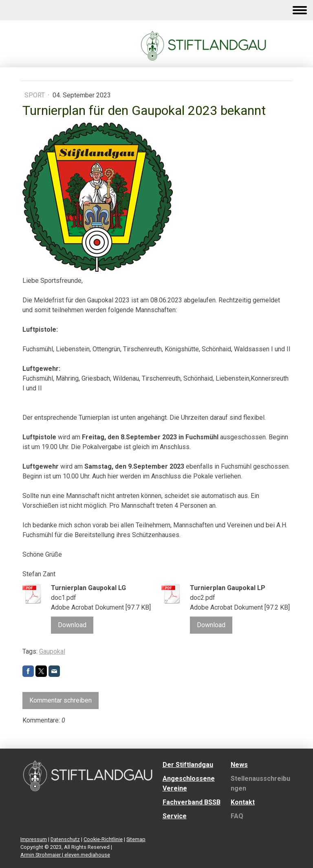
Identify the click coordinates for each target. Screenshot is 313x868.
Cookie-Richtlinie (103, 839)
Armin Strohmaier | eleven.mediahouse (65, 855)
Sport (35, 95)
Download (72, 625)
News (239, 765)
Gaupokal (52, 651)
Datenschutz (65, 839)
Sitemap (136, 839)
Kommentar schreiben (61, 700)
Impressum (34, 839)
